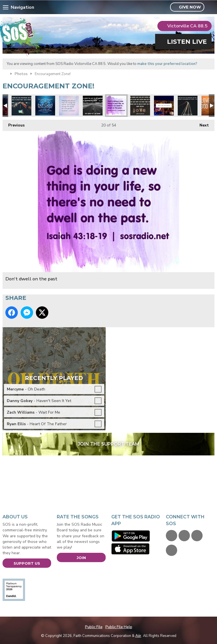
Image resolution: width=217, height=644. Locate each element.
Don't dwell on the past (116, 106)
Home (5, 73)
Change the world (69, 106)
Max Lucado (188, 106)
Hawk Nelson (140, 106)
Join (81, 558)
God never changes (45, 106)
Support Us (27, 563)
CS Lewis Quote (93, 106)
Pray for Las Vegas (164, 106)
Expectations (21, 106)
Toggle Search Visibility (211, 7)
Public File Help (119, 627)
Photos (21, 74)
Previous (14, 124)
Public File (94, 627)
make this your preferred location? (167, 64)
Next (201, 124)
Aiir (138, 636)
